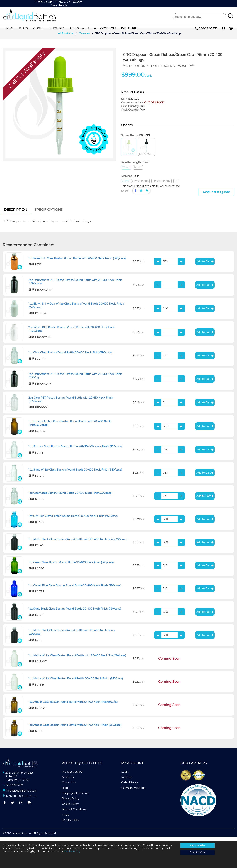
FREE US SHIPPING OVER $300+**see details (59, 3)
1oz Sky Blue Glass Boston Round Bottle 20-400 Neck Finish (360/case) (73, 520)
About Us (68, 781)
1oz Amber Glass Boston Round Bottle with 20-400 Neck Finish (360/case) (75, 729)
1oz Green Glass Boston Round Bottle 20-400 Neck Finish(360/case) (71, 566)
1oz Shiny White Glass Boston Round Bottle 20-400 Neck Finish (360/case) (75, 474)
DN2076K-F (147, 151)
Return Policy (70, 824)
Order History (130, 787)
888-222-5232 (206, 29)
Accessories (79, 28)
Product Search (200, 17)
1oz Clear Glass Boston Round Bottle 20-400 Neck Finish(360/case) (70, 357)
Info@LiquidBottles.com (22, 795)
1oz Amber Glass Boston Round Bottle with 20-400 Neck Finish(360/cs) (73, 706)
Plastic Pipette (162, 185)
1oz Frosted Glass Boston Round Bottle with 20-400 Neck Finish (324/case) (75, 451)
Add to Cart (205, 266)
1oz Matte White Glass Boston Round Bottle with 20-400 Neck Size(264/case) (77, 660)
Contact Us (69, 787)
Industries (130, 28)
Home (9, 28)
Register (127, 781)
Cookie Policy (70, 808)
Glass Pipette (140, 185)
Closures (57, 28)
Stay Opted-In (198, 845)
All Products (105, 28)
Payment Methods (133, 792)
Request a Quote (216, 196)
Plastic (39, 28)
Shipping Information (75, 797)
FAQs (65, 819)
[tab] (16, 214)
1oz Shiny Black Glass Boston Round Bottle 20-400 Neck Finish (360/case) (75, 613)
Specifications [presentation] (49, 214)
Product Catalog (72, 776)
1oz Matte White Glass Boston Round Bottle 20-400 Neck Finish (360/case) (76, 683)
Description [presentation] (16, 214)
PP (176, 185)
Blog (65, 792)
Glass (23, 28)
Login (125, 776)
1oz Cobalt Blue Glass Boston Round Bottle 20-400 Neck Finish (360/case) (75, 590)
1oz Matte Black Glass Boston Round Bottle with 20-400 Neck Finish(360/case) (78, 543)
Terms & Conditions (74, 813)
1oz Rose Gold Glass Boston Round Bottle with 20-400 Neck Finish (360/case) (77, 262)
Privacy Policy (71, 803)
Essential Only (197, 852)
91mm (138, 172)
